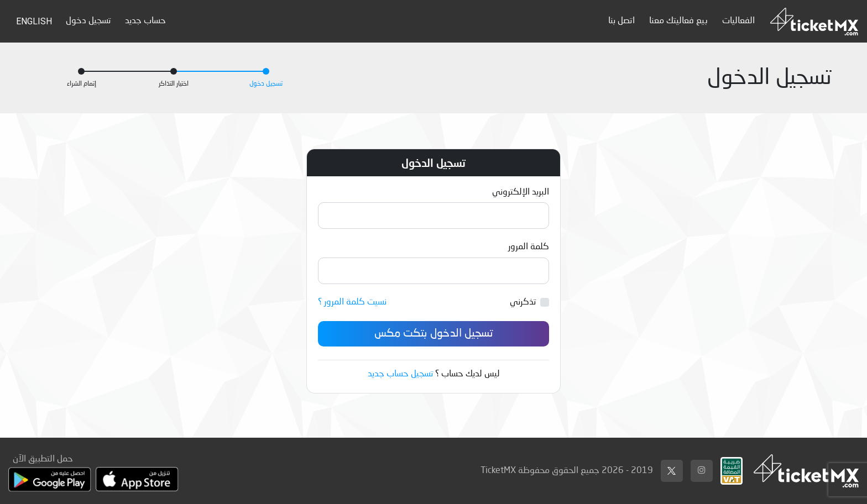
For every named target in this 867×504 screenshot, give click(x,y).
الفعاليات (738, 21)
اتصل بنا (621, 21)
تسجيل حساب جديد (400, 374)
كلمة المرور (529, 247)
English (34, 21)
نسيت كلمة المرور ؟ (352, 302)
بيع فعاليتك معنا (678, 21)
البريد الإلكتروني (521, 192)
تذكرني (523, 302)
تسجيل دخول (88, 21)
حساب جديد (145, 21)
